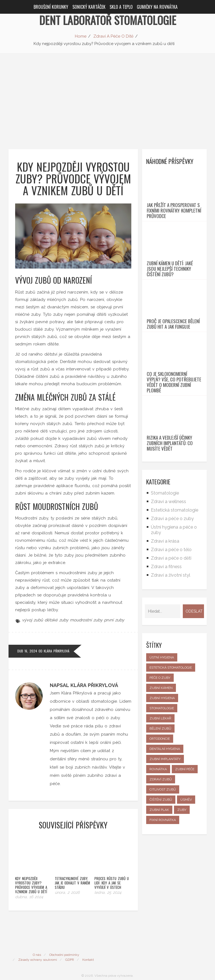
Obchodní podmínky (64, 946)
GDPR (70, 951)
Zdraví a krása (165, 592)
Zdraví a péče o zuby (172, 569)
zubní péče (185, 820)
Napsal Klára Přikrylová (84, 685)
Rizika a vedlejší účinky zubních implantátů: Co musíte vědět (170, 494)
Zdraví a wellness (168, 552)
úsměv (186, 850)
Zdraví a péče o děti (171, 609)
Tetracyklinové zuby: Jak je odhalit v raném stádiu (72, 874)
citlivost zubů (163, 840)
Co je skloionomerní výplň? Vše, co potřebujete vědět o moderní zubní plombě (174, 423)
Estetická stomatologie (175, 561)
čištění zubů (161, 850)
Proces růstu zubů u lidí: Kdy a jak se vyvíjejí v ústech (112, 874)
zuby (182, 860)
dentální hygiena (165, 799)
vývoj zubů (32, 620)
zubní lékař (160, 769)
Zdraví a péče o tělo (171, 600)
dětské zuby (56, 620)
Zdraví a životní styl (171, 626)
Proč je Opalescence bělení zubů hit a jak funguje (173, 354)
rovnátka (158, 820)
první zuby (114, 620)
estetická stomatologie (171, 718)
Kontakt (88, 951)
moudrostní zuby (86, 620)
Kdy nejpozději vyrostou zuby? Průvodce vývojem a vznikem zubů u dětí (31, 876)
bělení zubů (160, 779)
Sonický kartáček (89, 7)
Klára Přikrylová (57, 651)
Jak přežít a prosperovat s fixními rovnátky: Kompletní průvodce (174, 221)
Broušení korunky (51, 7)
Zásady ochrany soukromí (38, 951)
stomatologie (162, 759)
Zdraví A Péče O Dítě (113, 36)
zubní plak (159, 860)
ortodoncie (160, 789)
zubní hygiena (162, 749)
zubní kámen (161, 738)
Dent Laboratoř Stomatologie (108, 20)
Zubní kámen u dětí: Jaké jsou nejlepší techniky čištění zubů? (170, 289)
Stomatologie (165, 544)
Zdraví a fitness (166, 617)
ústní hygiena (162, 708)
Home (81, 36)
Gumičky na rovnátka (157, 7)
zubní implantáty (165, 809)
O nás (37, 946)
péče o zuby (160, 728)
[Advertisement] (107, 94)
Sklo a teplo (121, 7)
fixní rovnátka (163, 870)
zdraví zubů (161, 830)
